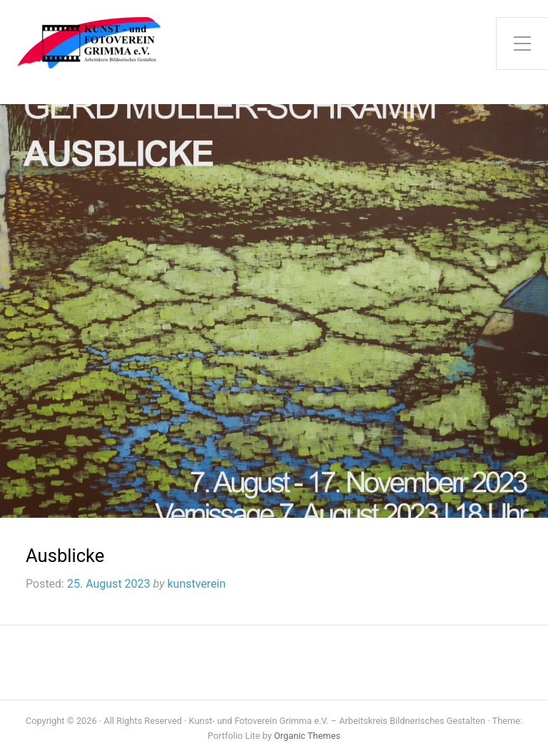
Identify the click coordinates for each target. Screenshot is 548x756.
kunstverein (196, 584)
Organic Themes (307, 736)
